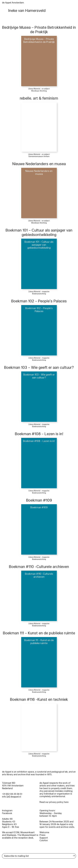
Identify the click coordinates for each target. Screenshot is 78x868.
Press (42, 835)
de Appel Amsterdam (13, 3)
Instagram (7, 811)
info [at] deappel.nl (12, 797)
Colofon (44, 840)
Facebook (7, 813)
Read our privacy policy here (54, 802)
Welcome (44, 832)
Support (44, 838)
